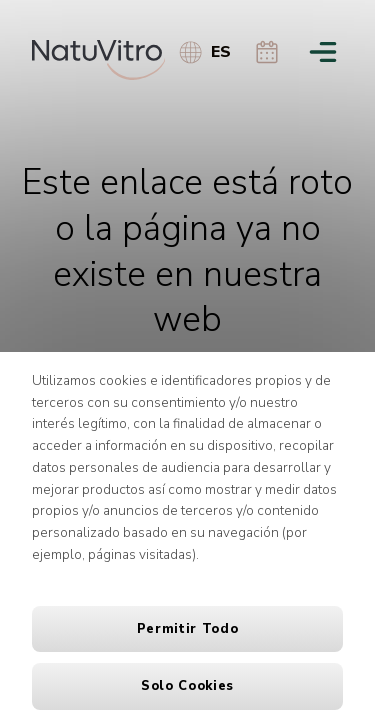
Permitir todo (187, 629)
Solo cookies (187, 686)
